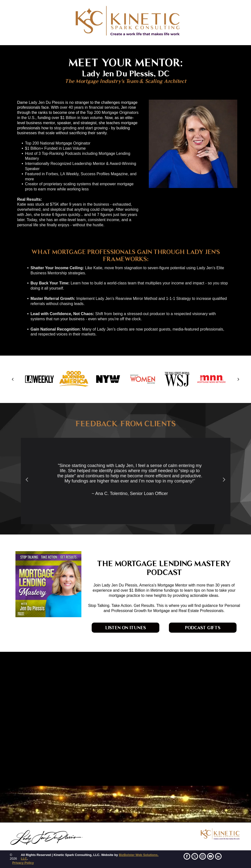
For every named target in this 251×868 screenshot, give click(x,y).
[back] (13, 379)
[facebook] (187, 857)
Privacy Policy (23, 863)
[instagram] (203, 857)
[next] (238, 379)
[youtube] (210, 857)
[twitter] (195, 857)
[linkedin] (218, 857)
